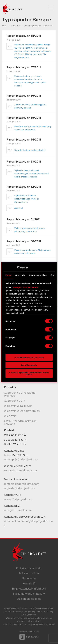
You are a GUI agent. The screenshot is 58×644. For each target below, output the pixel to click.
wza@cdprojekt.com (18, 499)
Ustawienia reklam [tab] (38, 275)
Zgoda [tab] (8, 275)
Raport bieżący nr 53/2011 (24, 162)
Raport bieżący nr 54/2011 (24, 140)
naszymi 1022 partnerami (26, 287)
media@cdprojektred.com (22, 484)
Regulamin (29, 579)
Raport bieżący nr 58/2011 (24, 36)
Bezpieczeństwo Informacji (29, 589)
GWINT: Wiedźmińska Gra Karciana (20, 423)
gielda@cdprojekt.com (19, 488)
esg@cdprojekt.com (18, 510)
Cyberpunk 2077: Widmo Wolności (20, 394)
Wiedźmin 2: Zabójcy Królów (22, 411)
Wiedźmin (10, 416)
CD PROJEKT (13, 8)
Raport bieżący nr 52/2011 (24, 187)
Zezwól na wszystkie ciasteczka (29, 357)
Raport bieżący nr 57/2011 (24, 68)
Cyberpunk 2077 (15, 401)
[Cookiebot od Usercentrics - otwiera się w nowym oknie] (17, 268)
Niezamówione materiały (29, 594)
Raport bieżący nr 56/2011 (24, 96)
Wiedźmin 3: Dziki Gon (18, 406)
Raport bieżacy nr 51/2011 (23, 220)
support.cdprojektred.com (20, 471)
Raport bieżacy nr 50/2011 (24, 241)
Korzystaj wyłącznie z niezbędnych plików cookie (29, 374)
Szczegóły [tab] (20, 275)
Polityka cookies (29, 574)
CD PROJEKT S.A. (15, 435)
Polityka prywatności (29, 568)
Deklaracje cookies (29, 599)
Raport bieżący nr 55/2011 (24, 118)
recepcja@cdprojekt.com (21, 460)
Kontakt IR (29, 584)
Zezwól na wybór (29, 365)
